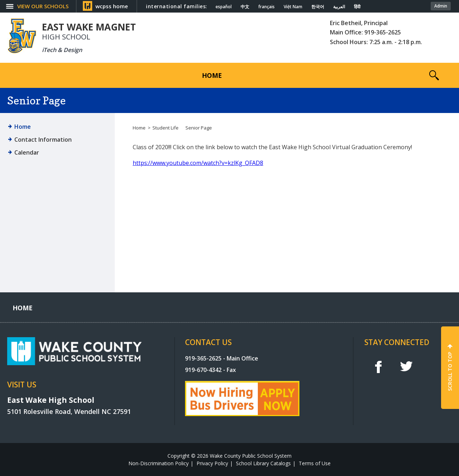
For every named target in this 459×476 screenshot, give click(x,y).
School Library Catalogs (263, 463)
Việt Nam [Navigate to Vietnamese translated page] (293, 7)
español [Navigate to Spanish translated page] (224, 7)
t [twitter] (406, 366)
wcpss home (112, 6)
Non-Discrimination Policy (158, 463)
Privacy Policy (212, 463)
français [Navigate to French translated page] (266, 7)
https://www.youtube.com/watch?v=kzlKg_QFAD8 (198, 163)
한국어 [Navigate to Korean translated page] (318, 7)
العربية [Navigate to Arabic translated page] (339, 7)
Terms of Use (315, 463)
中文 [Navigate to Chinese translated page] (245, 7)
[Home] (212, 75)
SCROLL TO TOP (450, 371)
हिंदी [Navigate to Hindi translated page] (357, 7)
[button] (434, 75)
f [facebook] (378, 367)
